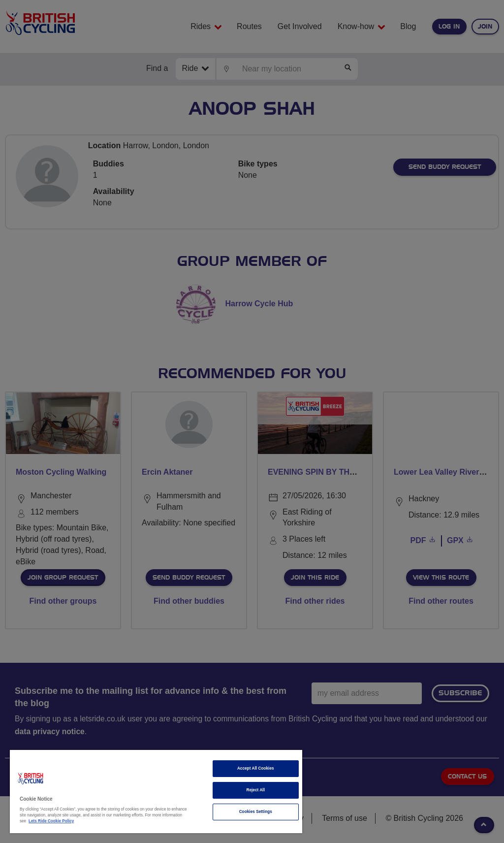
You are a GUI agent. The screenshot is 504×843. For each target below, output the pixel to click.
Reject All (255, 790)
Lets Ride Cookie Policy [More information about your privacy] (51, 821)
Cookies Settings (256, 812)
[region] (156, 792)
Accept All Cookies (256, 768)
